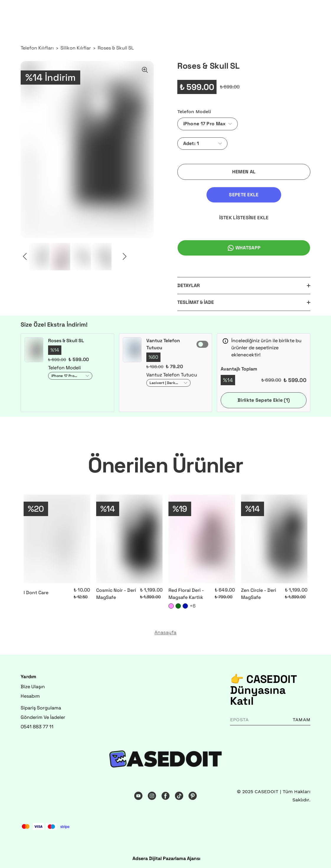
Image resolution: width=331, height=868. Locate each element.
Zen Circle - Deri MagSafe (259, 594)
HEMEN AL (244, 172)
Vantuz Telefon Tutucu (163, 344)
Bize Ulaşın (33, 687)
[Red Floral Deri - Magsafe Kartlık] (202, 539)
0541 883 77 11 (37, 727)
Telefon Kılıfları (37, 48)
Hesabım (30, 696)
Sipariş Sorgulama (41, 708)
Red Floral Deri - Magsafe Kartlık (186, 594)
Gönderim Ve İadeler (43, 717)
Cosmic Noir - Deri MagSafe (116, 594)
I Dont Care (36, 593)
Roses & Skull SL (116, 48)
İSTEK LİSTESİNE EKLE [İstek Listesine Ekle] (244, 218)
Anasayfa (166, 633)
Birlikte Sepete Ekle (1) (264, 400)
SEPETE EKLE (244, 195)
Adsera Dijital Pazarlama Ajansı (166, 858)
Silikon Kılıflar (76, 48)
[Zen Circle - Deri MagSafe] (274, 539)
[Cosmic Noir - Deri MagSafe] (130, 539)
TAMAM (301, 720)
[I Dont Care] (57, 539)
